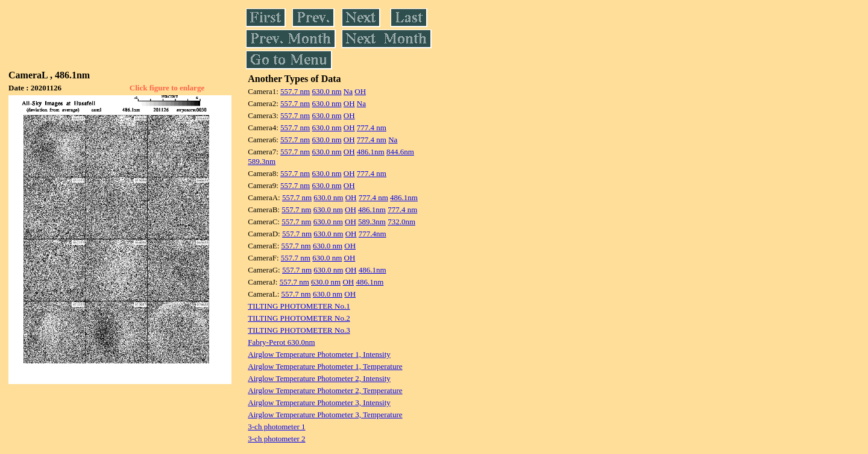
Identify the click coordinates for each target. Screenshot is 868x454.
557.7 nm (295, 91)
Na (348, 91)
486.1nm (371, 152)
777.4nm (373, 234)
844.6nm (400, 152)
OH (360, 91)
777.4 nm (372, 128)
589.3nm (262, 161)
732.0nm (401, 222)
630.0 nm (326, 91)
